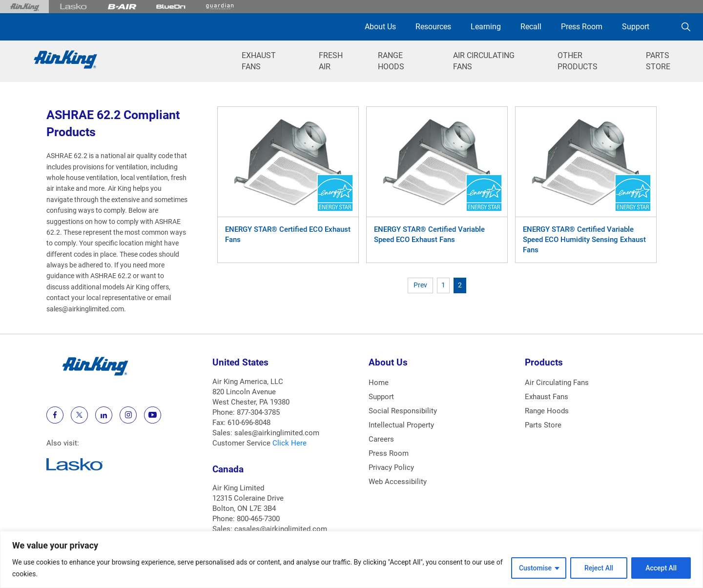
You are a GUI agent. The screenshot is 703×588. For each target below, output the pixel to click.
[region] (351, 559)
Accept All (661, 568)
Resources (433, 27)
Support (636, 27)
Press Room (582, 27)
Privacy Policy (391, 467)
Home (379, 383)
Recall (531, 27)
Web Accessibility (398, 482)
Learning (486, 27)
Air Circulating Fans (557, 383)
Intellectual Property (401, 425)
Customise (535, 568)
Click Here (289, 443)
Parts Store (543, 425)
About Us (380, 27)
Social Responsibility (403, 411)
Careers (381, 439)
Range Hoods (547, 411)
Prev (420, 285)
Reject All (599, 568)
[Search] (686, 27)
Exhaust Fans (547, 397)
